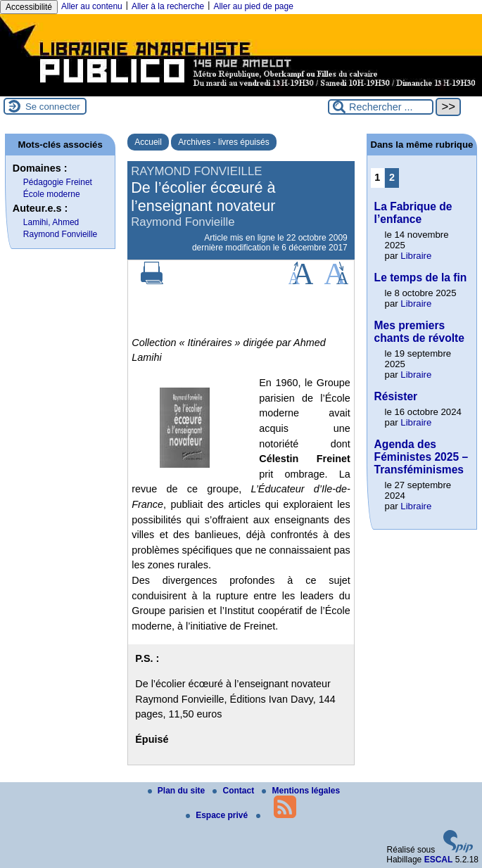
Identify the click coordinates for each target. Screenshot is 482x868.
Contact (234, 791)
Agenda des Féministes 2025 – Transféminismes (421, 457)
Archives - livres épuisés (223, 142)
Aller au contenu (92, 6)
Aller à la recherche (168, 6)
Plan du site (178, 791)
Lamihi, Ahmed (51, 222)
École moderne (52, 194)
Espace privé (218, 815)
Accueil (148, 142)
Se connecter (53, 107)
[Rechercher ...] (381, 107)
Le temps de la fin (421, 277)
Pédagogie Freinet (58, 182)
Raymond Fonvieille (60, 234)
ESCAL (439, 860)
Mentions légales (301, 791)
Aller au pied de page (253, 6)
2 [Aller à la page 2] (392, 177)
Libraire (416, 256)
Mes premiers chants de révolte (419, 332)
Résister (396, 396)
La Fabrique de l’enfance (413, 213)
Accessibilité (29, 7)
